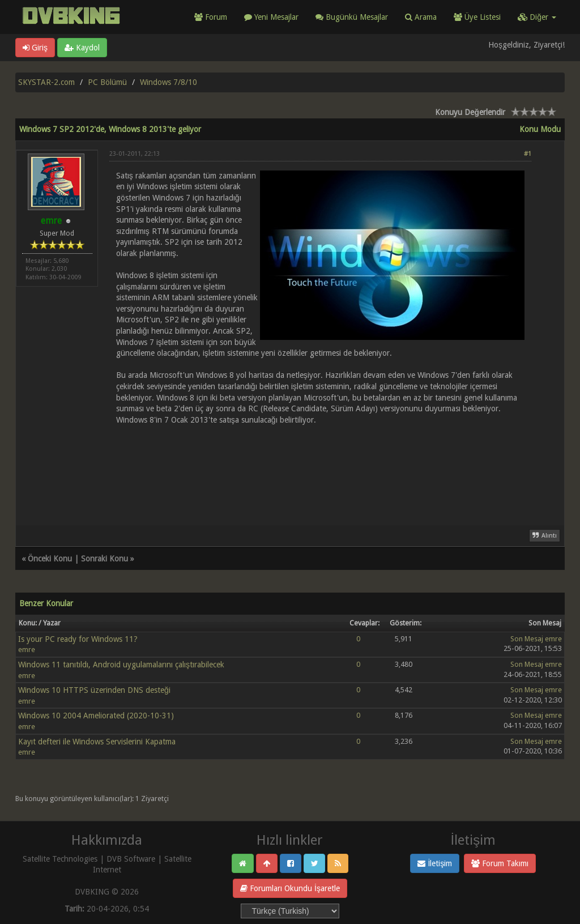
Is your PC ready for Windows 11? (78, 639)
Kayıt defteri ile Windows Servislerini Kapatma (97, 742)
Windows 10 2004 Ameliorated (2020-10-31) (96, 716)
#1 (528, 154)
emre (27, 650)
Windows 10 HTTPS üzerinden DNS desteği (94, 690)
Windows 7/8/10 (169, 82)
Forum (211, 17)
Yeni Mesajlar (271, 17)
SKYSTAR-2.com (46, 82)
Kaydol (82, 48)
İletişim (435, 863)
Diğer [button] (537, 17)
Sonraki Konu (105, 559)
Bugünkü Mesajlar (352, 17)
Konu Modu (540, 129)
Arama (421, 17)
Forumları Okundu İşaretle (290, 888)
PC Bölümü (107, 82)
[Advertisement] (320, 474)
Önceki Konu (50, 559)
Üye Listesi (477, 17)
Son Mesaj (527, 639)
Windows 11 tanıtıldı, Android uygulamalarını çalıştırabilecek (121, 665)
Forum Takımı (500, 863)
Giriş (35, 48)
